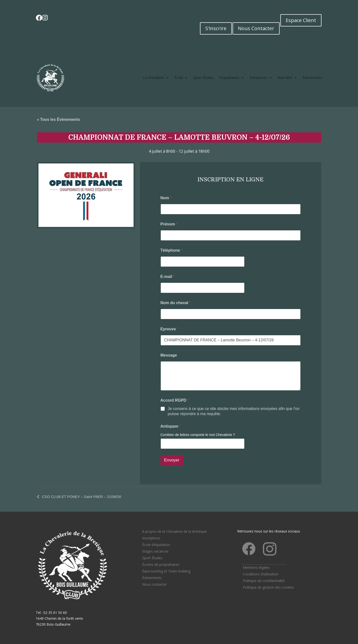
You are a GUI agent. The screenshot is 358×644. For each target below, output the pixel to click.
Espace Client (301, 20)
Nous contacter (154, 584)
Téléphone (172, 250)
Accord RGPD (175, 400)
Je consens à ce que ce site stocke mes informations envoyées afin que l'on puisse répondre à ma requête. (234, 411)
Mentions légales (256, 567)
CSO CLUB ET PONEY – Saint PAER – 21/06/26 (85, 497)
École (179, 78)
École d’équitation (156, 545)
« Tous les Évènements (59, 119)
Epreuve (170, 329)
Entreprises (259, 78)
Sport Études (204, 78)
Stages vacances (155, 551)
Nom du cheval (176, 303)
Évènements (312, 78)
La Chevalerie (154, 78)
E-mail (168, 277)
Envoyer (172, 460)
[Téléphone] (203, 262)
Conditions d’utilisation (261, 574)
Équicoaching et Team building (166, 571)
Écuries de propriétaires (161, 564)
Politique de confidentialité (264, 581)
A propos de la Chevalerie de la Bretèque (174, 531)
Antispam (171, 426)
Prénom (169, 224)
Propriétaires (229, 78)
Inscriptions (151, 538)
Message (169, 355)
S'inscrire (216, 28)
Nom (166, 198)
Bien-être (285, 78)
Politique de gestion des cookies (268, 587)
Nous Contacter (256, 28)
